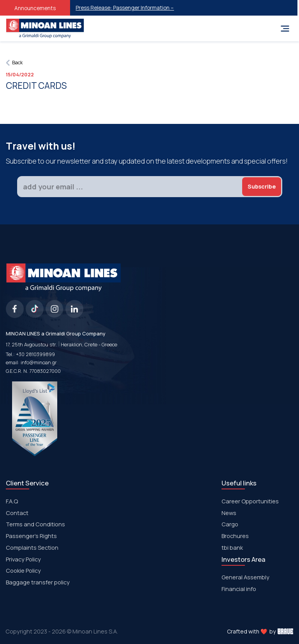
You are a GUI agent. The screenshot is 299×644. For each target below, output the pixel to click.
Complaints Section (32, 547)
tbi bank (232, 547)
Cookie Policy (23, 570)
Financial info (239, 589)
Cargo (230, 524)
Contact (17, 513)
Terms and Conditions (35, 524)
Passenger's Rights (31, 536)
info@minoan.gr (39, 363)
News (229, 513)
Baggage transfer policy (38, 582)
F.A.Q (12, 501)
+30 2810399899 (35, 354)
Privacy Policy (23, 559)
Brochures (235, 536)
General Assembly (245, 577)
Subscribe (262, 186)
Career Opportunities (250, 501)
